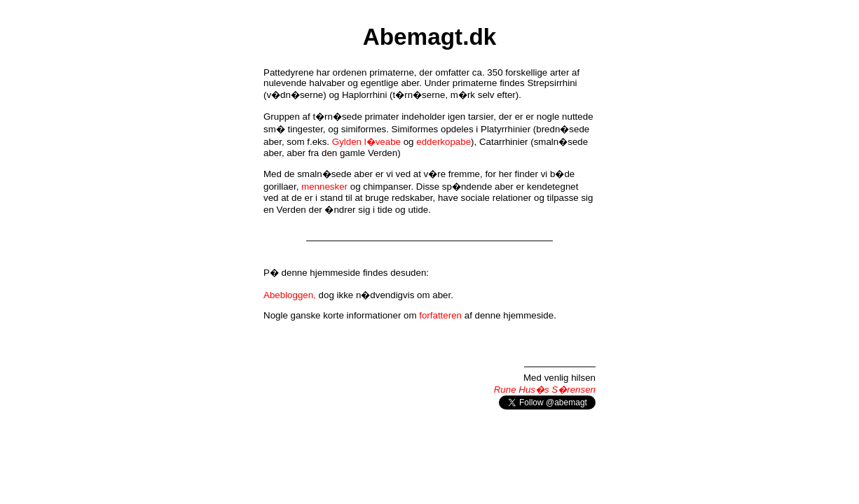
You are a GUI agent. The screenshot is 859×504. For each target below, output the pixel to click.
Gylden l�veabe (366, 142)
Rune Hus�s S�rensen (545, 390)
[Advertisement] (429, 450)
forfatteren (440, 315)
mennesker (324, 187)
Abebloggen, (290, 295)
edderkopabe (444, 142)
